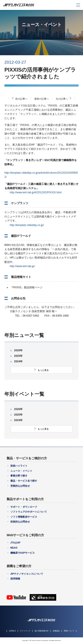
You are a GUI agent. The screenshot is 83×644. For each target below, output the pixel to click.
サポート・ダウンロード (24, 507)
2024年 (18, 361)
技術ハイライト (19, 466)
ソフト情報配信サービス (24, 517)
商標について (69, 631)
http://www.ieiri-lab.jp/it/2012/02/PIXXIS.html (36, 192)
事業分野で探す (19, 476)
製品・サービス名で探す (24, 481)
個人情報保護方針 (42, 631)
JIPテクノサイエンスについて (27, 574)
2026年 (18, 350)
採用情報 (15, 579)
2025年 (18, 356)
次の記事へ (62, 99)
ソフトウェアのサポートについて (29, 512)
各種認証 (56, 631)
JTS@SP (15, 543)
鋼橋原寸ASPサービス (23, 553)
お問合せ (12, 631)
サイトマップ (25, 631)
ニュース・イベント (21, 471)
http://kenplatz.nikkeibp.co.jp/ (27, 225)
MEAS (14, 548)
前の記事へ (21, 99)
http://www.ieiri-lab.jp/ (22, 266)
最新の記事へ (42, 99)
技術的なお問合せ (20, 522)
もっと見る (43, 370)
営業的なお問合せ (20, 486)
